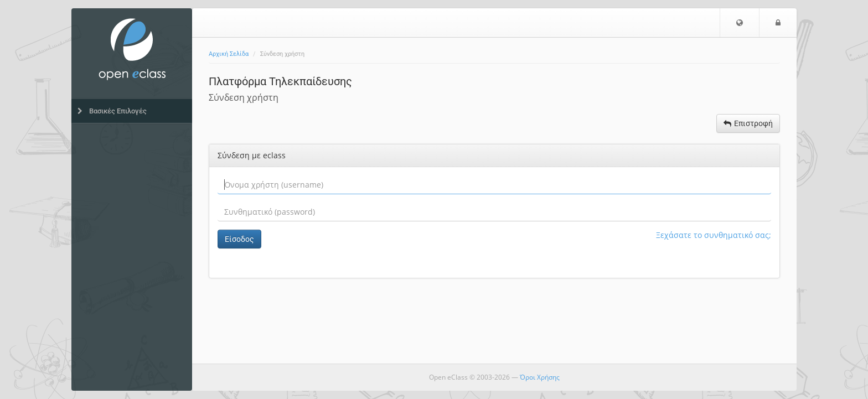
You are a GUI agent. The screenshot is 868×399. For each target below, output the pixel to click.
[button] (740, 23)
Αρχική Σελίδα (229, 54)
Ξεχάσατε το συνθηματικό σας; (714, 235)
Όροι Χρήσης (540, 377)
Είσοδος (239, 239)
